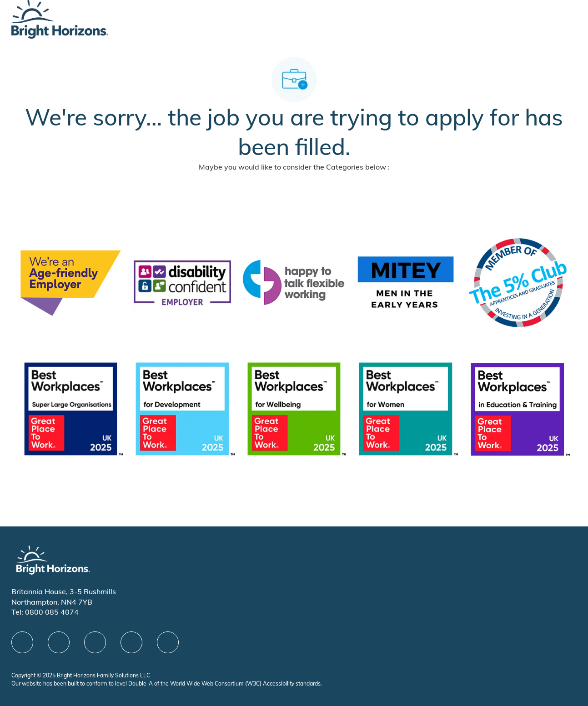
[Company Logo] (60, 18)
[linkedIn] (59, 642)
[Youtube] (131, 642)
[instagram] (168, 642)
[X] (95, 642)
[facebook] (22, 642)
